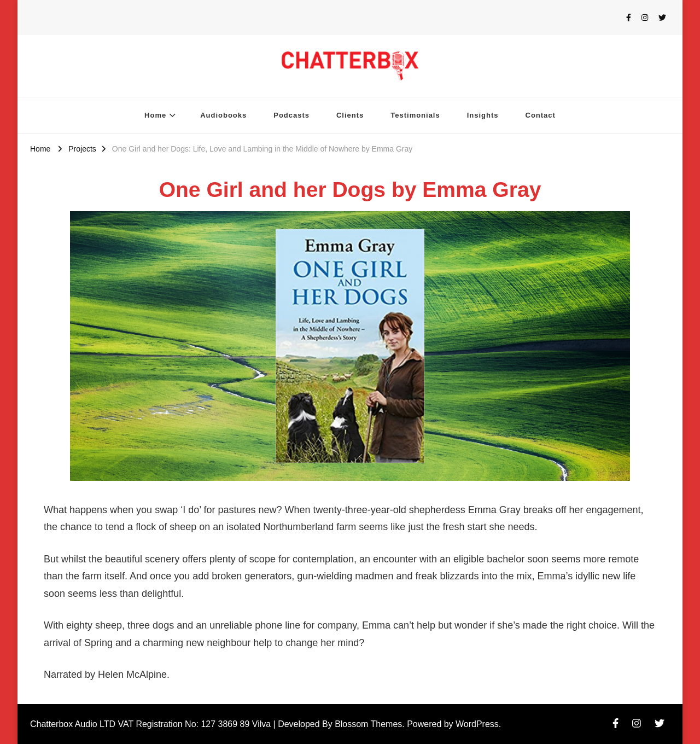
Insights (483, 115)
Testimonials (415, 115)
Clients (350, 115)
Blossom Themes (368, 724)
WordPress (477, 724)
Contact (541, 115)
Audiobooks (223, 115)
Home (155, 115)
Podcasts (291, 115)
